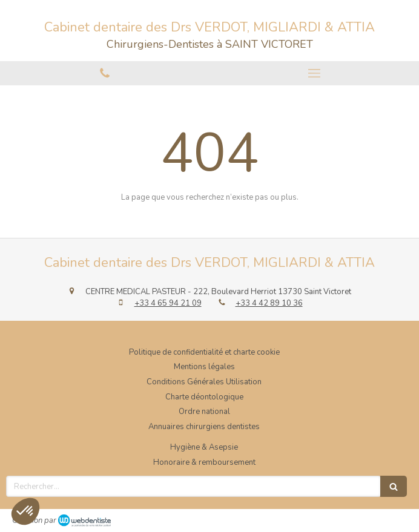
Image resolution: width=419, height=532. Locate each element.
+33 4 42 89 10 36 (269, 303)
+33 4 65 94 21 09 (168, 303)
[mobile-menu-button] (314, 73)
